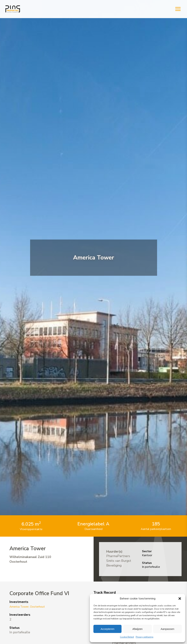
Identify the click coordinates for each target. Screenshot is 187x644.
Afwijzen (137, 629)
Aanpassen (168, 629)
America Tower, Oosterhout (29, 607)
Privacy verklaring (144, 637)
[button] (180, 599)
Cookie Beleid (127, 637)
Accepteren (108, 629)
